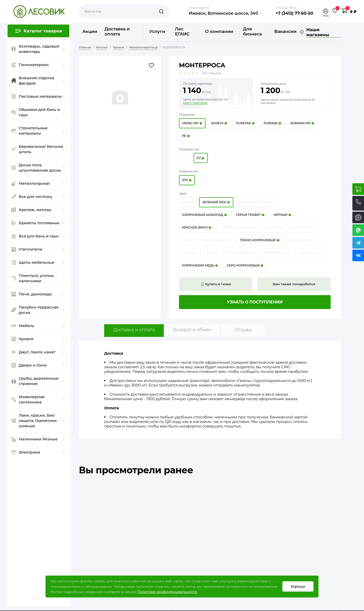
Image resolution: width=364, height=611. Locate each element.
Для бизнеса (253, 31)
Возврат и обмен (192, 330)
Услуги (158, 31)
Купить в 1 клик (216, 284)
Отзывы (243, 330)
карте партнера (195, 103)
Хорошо (298, 586)
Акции (90, 31)
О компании (220, 31)
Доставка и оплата (117, 31)
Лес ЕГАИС (182, 31)
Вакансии (285, 31)
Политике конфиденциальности (167, 592)
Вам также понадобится (294, 284)
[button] (326, 11)
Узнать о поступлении (255, 302)
